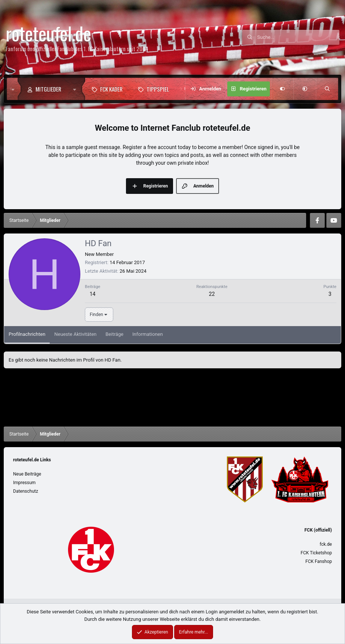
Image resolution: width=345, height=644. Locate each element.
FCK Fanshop (319, 561)
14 (93, 294)
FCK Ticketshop (316, 553)
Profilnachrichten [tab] (27, 334)
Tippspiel (158, 89)
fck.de (326, 544)
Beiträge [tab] (114, 334)
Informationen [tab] (148, 334)
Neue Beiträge (27, 474)
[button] (76, 89)
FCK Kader (111, 89)
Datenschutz (26, 491)
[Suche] (298, 37)
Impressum (24, 483)
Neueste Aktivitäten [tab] (75, 334)
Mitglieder (48, 89)
